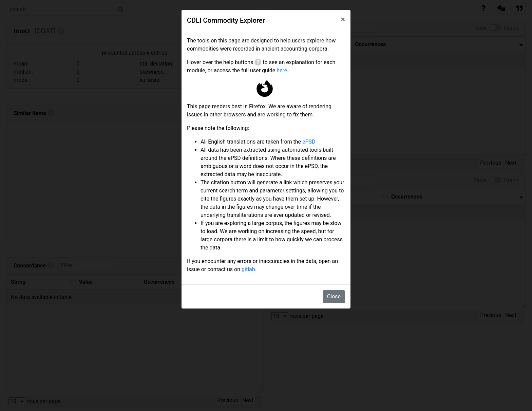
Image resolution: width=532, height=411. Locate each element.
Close (334, 296)
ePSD (309, 142)
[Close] (343, 19)
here (282, 70)
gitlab (248, 269)
